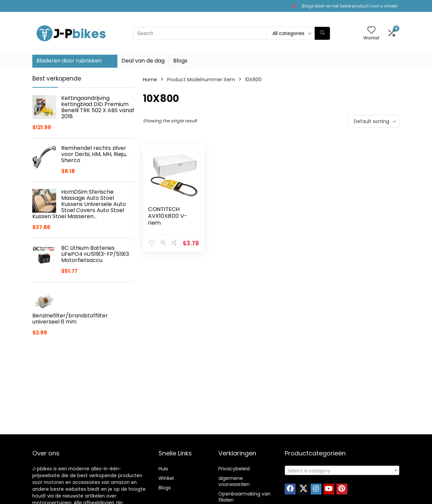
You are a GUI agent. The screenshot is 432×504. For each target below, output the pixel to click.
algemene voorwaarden (234, 481)
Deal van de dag (143, 61)
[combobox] (342, 470)
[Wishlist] (371, 30)
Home (150, 80)
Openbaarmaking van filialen (244, 497)
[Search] (322, 33)
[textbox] (342, 471)
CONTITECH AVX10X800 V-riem (168, 216)
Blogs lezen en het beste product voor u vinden (350, 6)
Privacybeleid (234, 469)
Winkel (166, 478)
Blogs (180, 61)
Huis (163, 469)
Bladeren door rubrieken (69, 61)
